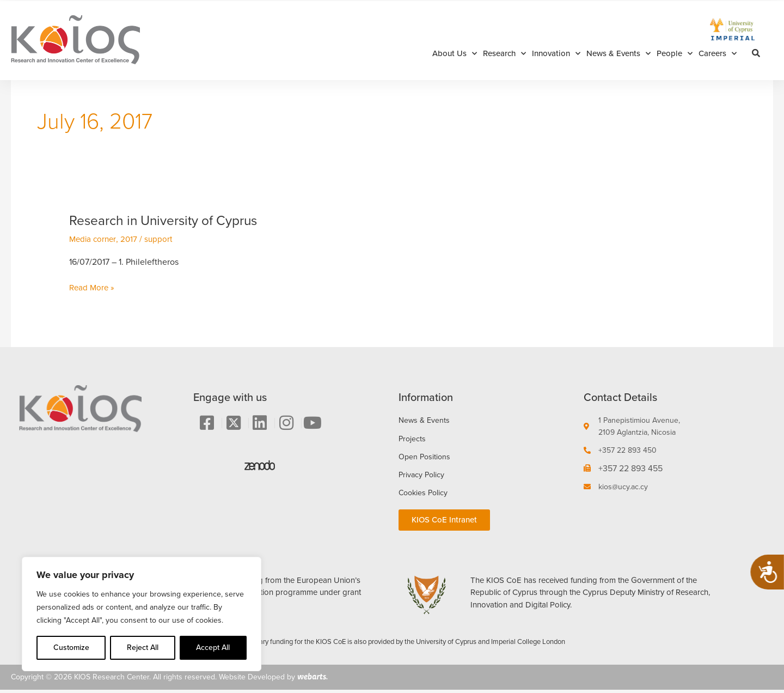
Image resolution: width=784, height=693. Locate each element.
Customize (71, 648)
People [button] (675, 54)
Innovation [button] (556, 54)
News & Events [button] (618, 54)
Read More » (93, 287)
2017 (132, 239)
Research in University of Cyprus (170, 220)
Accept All (213, 648)
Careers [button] (718, 54)
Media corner (94, 239)
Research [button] (504, 54)
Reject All (143, 648)
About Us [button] (455, 54)
